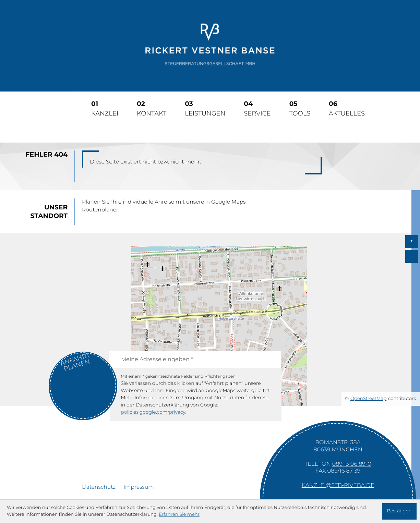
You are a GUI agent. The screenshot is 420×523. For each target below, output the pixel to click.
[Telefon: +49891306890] (352, 464)
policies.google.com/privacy (153, 412)
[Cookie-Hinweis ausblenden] (399, 511)
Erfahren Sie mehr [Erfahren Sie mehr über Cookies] (179, 514)
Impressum (139, 488)
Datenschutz (99, 488)
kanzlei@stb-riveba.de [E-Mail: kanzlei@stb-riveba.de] (338, 486)
